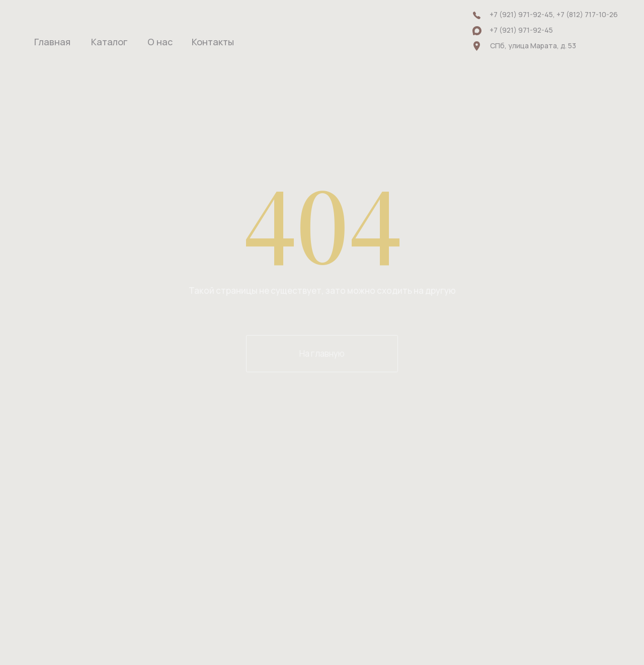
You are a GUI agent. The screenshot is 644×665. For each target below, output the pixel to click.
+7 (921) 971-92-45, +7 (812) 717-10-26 (554, 14)
